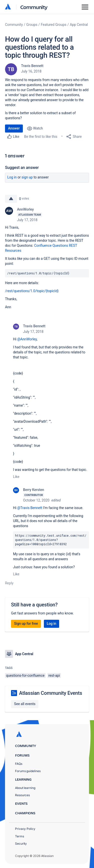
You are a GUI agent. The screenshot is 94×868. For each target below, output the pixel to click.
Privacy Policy (25, 829)
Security (21, 844)
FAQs (19, 764)
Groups (32, 25)
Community (34, 7)
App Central (79, 25)
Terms (20, 836)
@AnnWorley (27, 339)
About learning (25, 788)
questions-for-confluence (25, 675)
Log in (12, 177)
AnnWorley (25, 209)
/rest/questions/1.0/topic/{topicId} (32, 291)
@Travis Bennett (30, 508)
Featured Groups (54, 25)
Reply (9, 583)
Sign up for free (26, 624)
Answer (14, 128)
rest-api (54, 675)
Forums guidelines (28, 771)
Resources (22, 795)
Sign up (27, 177)
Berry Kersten (34, 490)
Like (16, 477)
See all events (25, 704)
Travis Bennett (32, 66)
